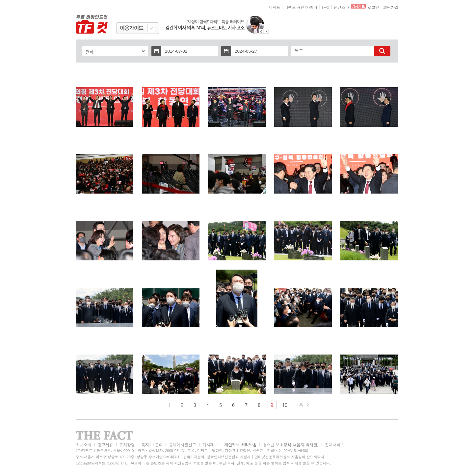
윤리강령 (127, 445)
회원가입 (391, 7)
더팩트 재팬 (294, 7)
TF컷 (325, 7)
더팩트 (275, 7)
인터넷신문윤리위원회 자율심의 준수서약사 (289, 457)
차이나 (312, 7)
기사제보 (210, 445)
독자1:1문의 (152, 445)
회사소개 (83, 445)
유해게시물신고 (182, 445)
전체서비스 (335, 445)
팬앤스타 (341, 7)
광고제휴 (105, 445)
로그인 (373, 7)
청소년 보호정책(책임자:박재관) (291, 445)
